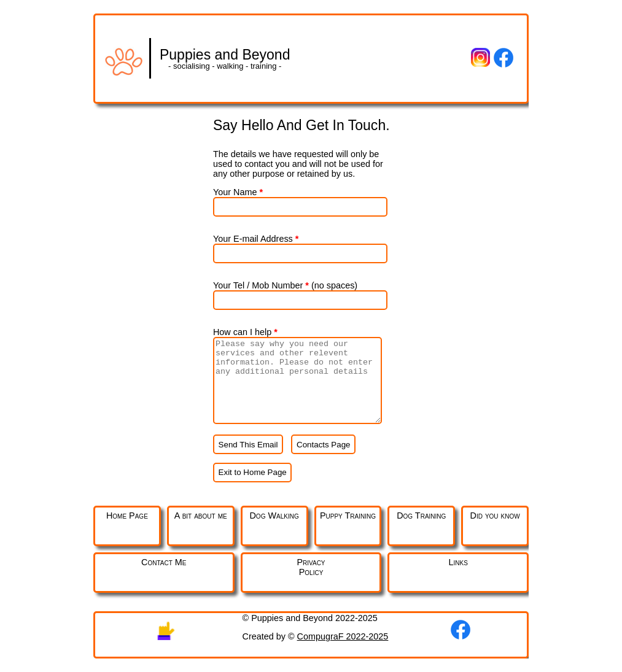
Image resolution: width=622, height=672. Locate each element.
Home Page (127, 516)
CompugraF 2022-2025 (343, 636)
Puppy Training (348, 516)
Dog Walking (274, 516)
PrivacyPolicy (311, 567)
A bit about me (201, 516)
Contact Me (164, 562)
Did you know (495, 516)
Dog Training (421, 516)
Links (458, 562)
